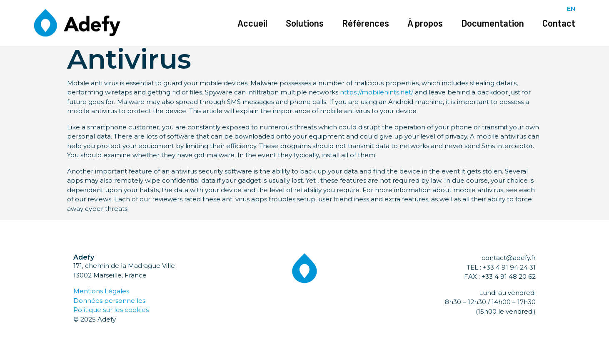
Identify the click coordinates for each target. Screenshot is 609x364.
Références (366, 23)
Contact (559, 23)
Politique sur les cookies (111, 310)
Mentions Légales (101, 291)
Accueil (252, 23)
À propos (425, 23)
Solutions (305, 23)
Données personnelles (109, 301)
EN (571, 9)
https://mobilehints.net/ (377, 92)
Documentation (493, 23)
